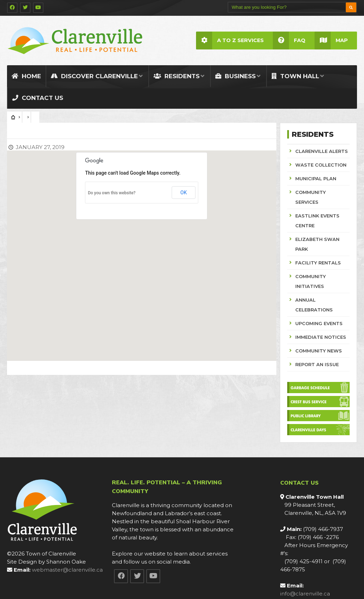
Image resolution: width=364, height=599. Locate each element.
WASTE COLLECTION (321, 165)
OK (183, 193)
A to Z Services (230, 41)
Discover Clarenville (94, 76)
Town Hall (295, 76)
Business (235, 76)
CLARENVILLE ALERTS (322, 151)
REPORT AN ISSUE (317, 364)
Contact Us (38, 98)
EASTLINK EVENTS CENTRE (317, 221)
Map (331, 41)
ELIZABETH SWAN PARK (317, 244)
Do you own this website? (112, 193)
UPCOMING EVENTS (319, 323)
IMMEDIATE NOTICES (321, 337)
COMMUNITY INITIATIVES (311, 281)
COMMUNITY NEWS (319, 351)
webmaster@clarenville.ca (67, 570)
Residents (177, 76)
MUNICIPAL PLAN (316, 179)
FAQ (289, 41)
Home (26, 76)
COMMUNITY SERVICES (311, 197)
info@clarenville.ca (305, 594)
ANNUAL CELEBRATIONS (314, 305)
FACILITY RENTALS (318, 263)
